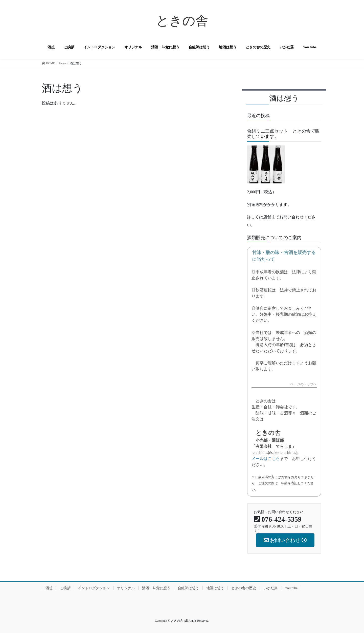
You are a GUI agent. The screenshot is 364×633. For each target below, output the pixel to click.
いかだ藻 (270, 588)
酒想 (49, 588)
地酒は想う (215, 588)
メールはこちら (266, 459)
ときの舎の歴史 (244, 588)
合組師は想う (188, 588)
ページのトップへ (304, 384)
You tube (291, 588)
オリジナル (126, 588)
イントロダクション (94, 588)
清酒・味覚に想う (156, 588)
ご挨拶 (65, 588)
